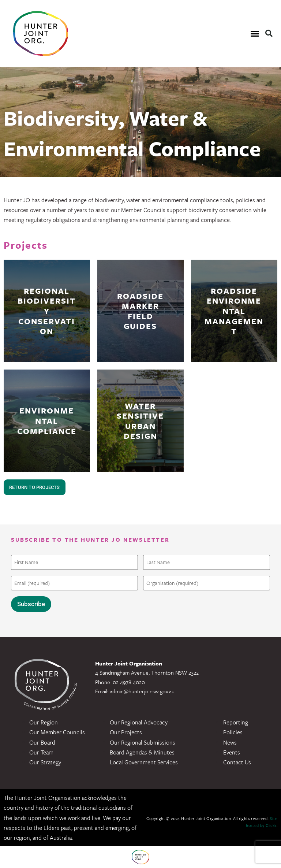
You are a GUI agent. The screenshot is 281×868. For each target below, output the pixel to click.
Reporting (236, 722)
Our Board (42, 742)
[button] (255, 34)
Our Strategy (45, 762)
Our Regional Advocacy (139, 722)
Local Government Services (144, 762)
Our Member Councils (57, 732)
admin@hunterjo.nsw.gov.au (142, 691)
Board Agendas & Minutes (142, 752)
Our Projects (126, 732)
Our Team (41, 752)
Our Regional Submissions (143, 742)
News (230, 742)
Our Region (44, 722)
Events (232, 752)
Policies (233, 732)
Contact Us (237, 762)
